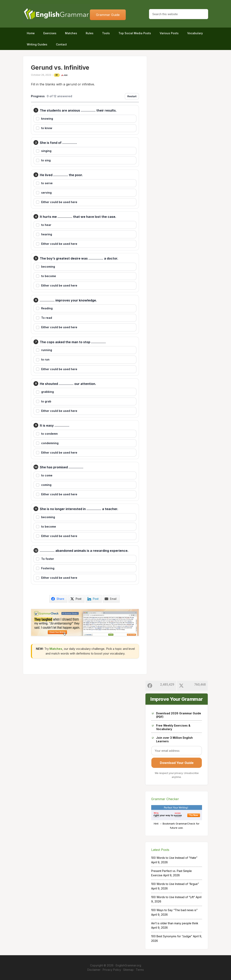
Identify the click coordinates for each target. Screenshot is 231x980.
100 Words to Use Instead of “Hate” (174, 858)
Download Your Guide (177, 763)
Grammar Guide (108, 15)
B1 (57, 75)
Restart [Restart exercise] (132, 96)
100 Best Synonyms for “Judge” (172, 936)
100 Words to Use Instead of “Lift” (173, 897)
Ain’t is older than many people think (175, 923)
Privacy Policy (112, 970)
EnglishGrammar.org (128, 965)
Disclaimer (94, 970)
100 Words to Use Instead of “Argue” (175, 884)
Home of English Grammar (56, 14)
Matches (56, 649)
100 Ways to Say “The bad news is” (174, 910)
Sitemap (128, 970)
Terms (140, 970)
